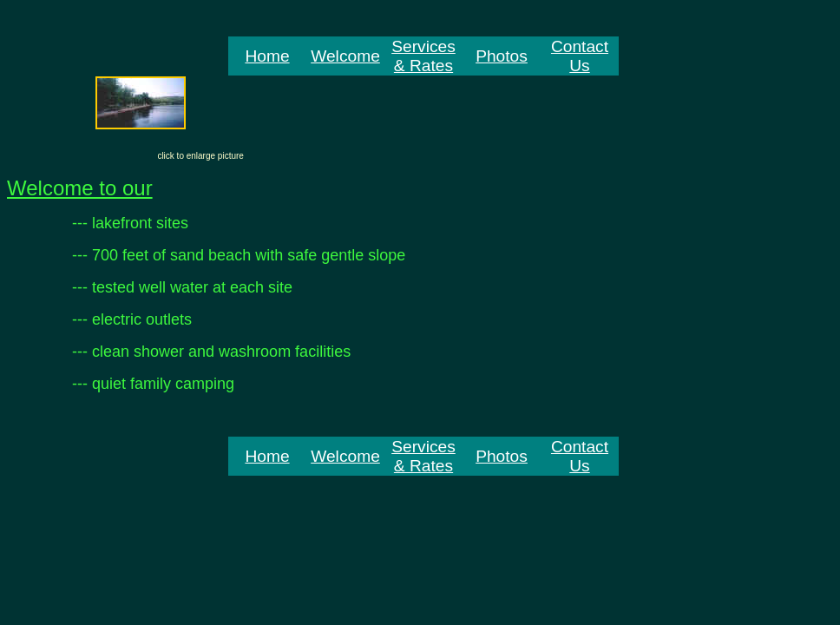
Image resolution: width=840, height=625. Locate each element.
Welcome (345, 56)
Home (267, 56)
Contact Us (580, 56)
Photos (502, 56)
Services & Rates (423, 56)
